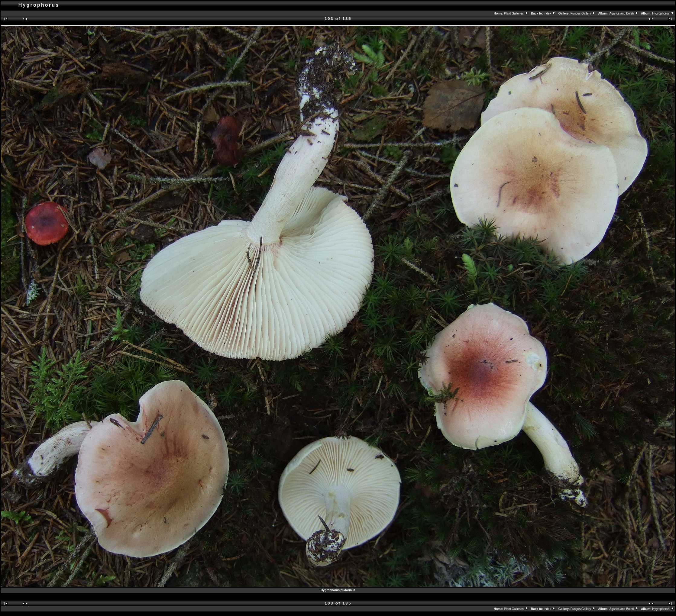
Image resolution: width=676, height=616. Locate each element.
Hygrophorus (663, 13)
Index (550, 13)
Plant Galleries (516, 13)
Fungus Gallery (583, 13)
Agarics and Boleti (624, 13)
